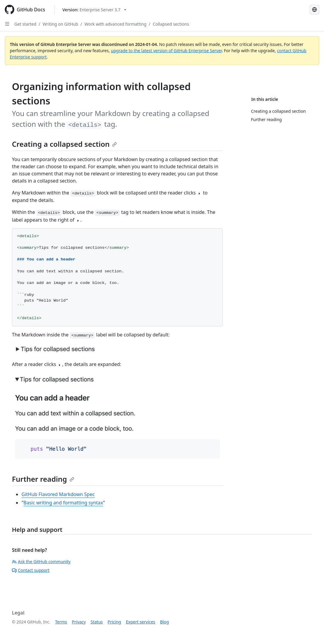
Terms (61, 622)
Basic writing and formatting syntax (63, 503)
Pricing (114, 622)
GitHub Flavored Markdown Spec (58, 494)
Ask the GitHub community (41, 562)
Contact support (31, 570)
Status (97, 622)
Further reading (43, 479)
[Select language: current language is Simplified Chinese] (314, 10)
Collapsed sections (171, 24)
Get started (25, 24)
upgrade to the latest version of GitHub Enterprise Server (166, 51)
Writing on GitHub (60, 24)
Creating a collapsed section (64, 144)
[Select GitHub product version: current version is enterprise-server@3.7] (94, 10)
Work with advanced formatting (115, 24)
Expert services (141, 622)
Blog (165, 622)
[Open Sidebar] (7, 24)
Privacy (79, 622)
